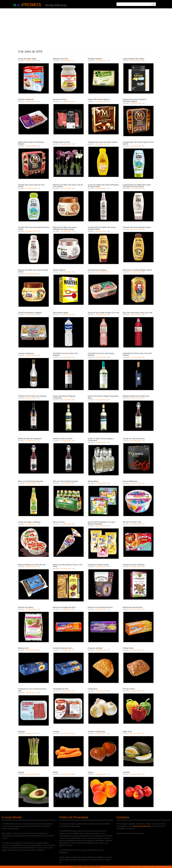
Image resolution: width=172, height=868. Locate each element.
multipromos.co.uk (162, 867)
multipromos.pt (135, 867)
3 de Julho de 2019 (31, 61)
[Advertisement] (86, 28)
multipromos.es (148, 867)
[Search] (153, 4)
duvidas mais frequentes (142, 826)
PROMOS (32, 5)
